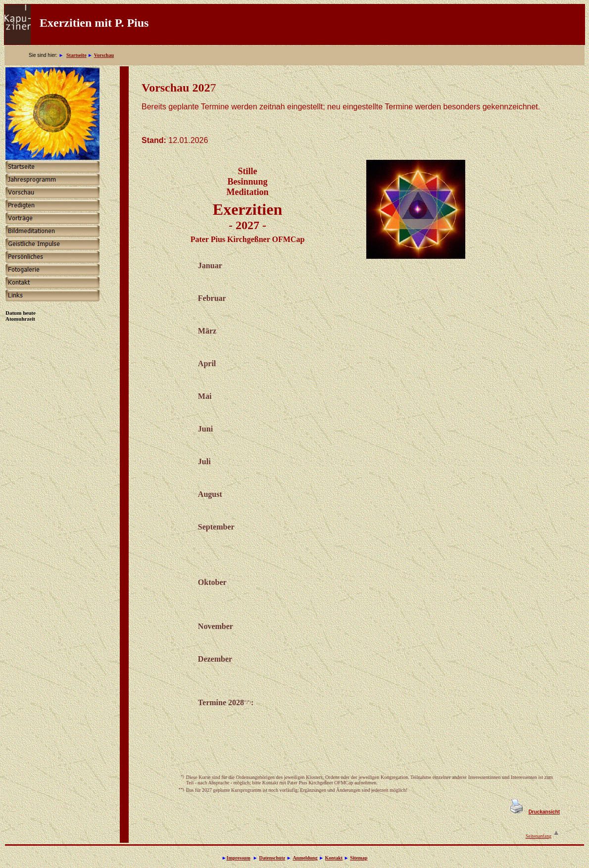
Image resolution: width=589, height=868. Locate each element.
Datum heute (21, 313)
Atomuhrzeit (20, 319)
